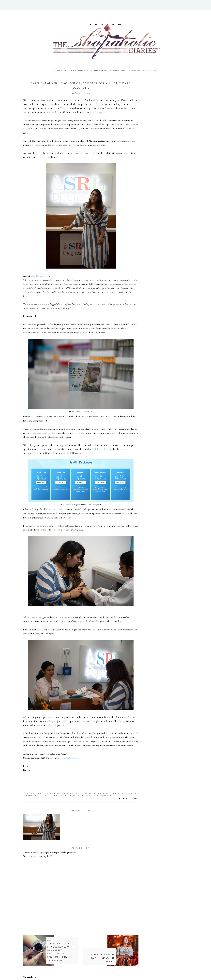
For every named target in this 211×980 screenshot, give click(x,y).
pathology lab (99, 112)
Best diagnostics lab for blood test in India (50, 793)
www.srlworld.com (71, 758)
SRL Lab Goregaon (101, 796)
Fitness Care (56, 509)
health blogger (115, 793)
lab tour (81, 433)
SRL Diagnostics (39, 276)
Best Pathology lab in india (90, 793)
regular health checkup (48, 796)
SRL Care (68, 796)
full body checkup (102, 449)
